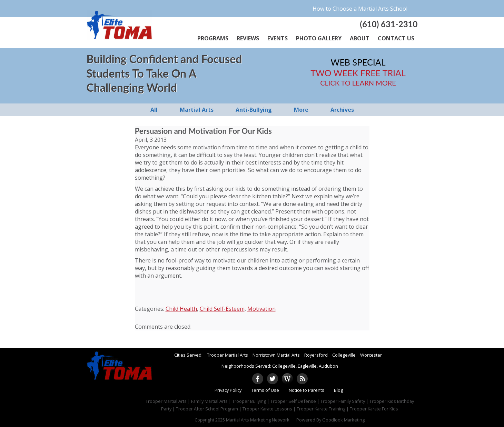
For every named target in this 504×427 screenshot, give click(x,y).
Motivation (261, 309)
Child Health (181, 309)
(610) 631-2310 (389, 24)
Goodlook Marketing (343, 420)
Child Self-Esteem (222, 309)
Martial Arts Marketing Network (258, 420)
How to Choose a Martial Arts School (360, 9)
